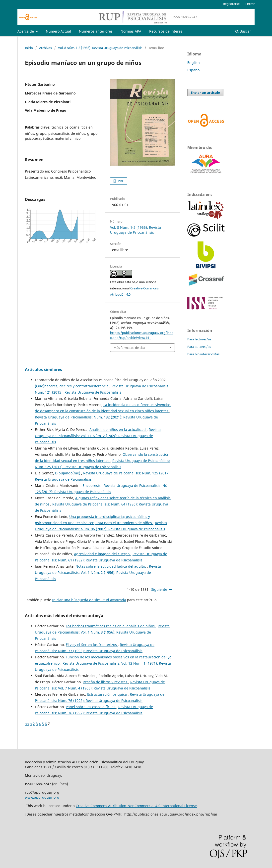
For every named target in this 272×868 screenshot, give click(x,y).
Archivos (45, 48)
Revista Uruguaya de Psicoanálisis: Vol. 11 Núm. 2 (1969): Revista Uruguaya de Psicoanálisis (98, 436)
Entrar (250, 4)
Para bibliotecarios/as (203, 354)
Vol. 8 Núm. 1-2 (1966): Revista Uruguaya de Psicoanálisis (100, 48)
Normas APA (131, 31)
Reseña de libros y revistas (105, 682)
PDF (120, 181)
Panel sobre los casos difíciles (91, 707)
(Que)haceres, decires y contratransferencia (72, 386)
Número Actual (58, 31)
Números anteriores (96, 31)
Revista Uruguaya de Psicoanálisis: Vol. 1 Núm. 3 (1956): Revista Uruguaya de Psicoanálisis (102, 632)
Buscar (243, 31)
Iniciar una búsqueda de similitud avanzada (89, 600)
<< (27, 724)
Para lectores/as (199, 339)
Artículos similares (43, 369)
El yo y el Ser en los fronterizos (92, 645)
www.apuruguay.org (42, 797)
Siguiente (159, 589)
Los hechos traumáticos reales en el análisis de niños (111, 626)
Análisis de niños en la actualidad (118, 430)
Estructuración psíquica (107, 694)
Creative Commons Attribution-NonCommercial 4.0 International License (136, 806)
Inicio (29, 48)
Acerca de (26, 31)
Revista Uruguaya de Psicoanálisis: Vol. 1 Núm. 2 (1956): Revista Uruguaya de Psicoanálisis (98, 572)
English (194, 63)
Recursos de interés (166, 31)
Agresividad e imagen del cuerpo (102, 554)
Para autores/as (199, 347)
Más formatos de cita (129, 348)
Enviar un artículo (205, 92)
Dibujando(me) (68, 473)
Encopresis (92, 485)
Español (194, 70)
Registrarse (231, 4)
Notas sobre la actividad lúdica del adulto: (111, 566)
